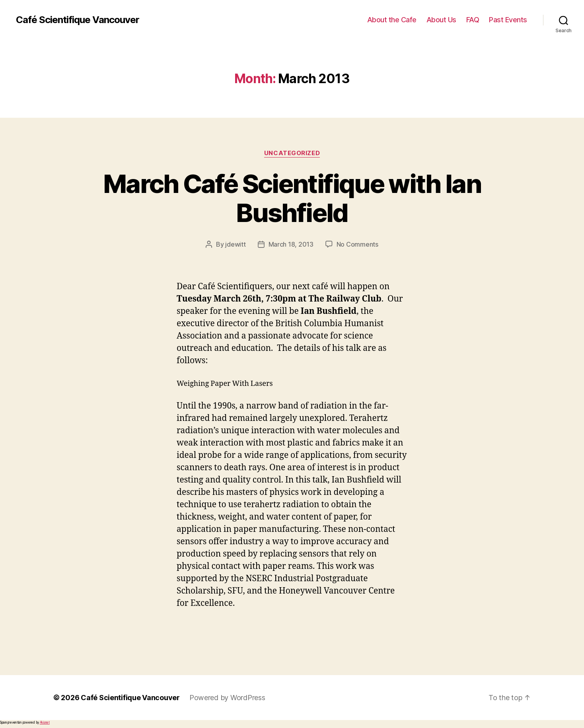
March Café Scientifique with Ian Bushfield (292, 198)
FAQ (473, 20)
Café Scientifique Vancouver (78, 20)
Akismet (45, 722)
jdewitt (235, 244)
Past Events (508, 20)
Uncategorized (292, 153)
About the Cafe (392, 20)
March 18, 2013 (291, 244)
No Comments (357, 244)
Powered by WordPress (227, 698)
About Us (441, 20)
